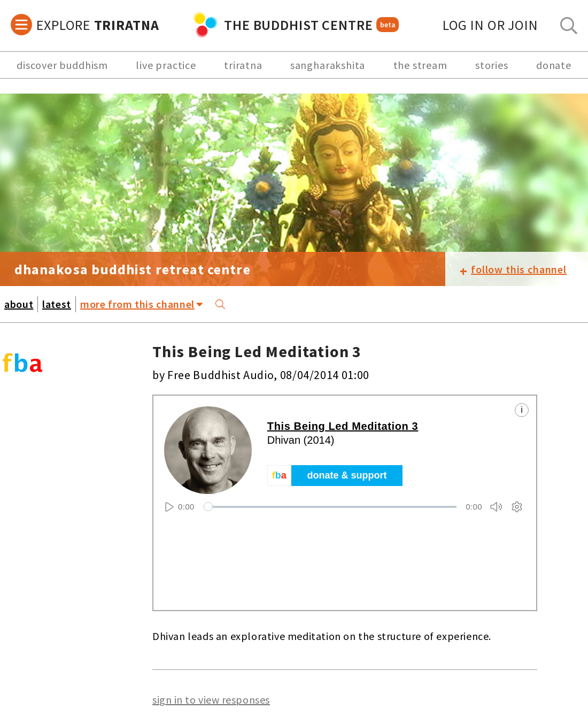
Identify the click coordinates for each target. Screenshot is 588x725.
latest (57, 304)
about (19, 304)
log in (490, 25)
